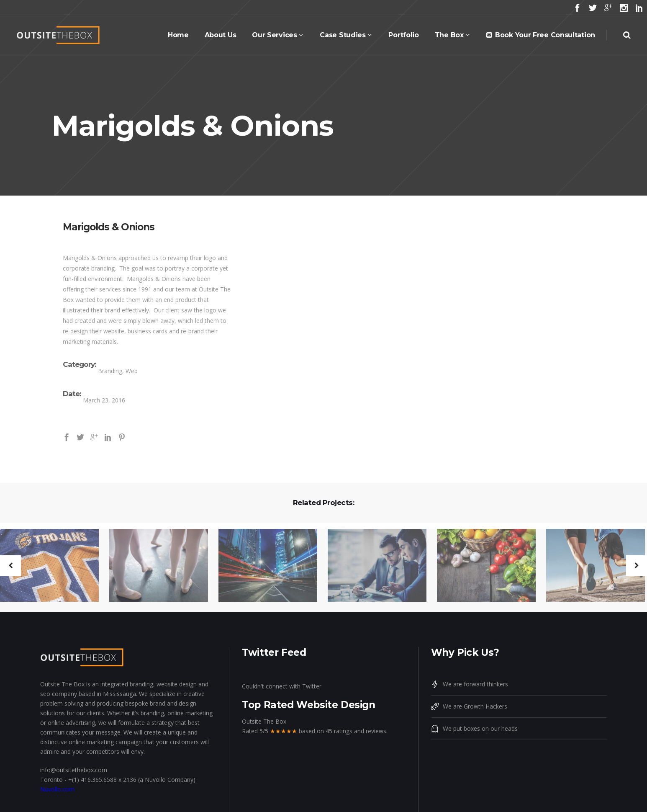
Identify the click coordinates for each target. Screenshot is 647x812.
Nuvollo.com (57, 789)
